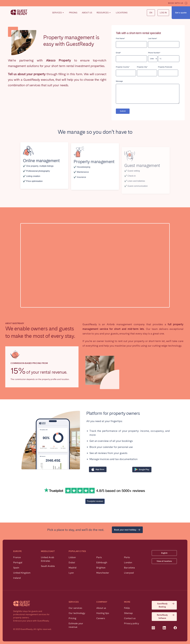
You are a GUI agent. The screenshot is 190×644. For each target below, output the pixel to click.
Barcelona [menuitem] (129, 568)
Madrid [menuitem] (73, 568)
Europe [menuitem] (17, 551)
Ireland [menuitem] (17, 578)
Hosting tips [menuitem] (103, 613)
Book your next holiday (127, 530)
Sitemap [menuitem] (128, 613)
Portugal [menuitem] (18, 562)
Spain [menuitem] (16, 568)
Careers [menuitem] (101, 618)
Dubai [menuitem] (72, 562)
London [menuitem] (128, 562)
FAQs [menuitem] (127, 608)
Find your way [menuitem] (61, 12)
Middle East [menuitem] (48, 551)
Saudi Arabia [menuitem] (48, 566)
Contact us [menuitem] (130, 618)
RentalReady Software (166, 616)
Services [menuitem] (58, 13)
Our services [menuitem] (75, 608)
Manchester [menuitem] (103, 573)
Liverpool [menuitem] (129, 573)
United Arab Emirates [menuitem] (47, 559)
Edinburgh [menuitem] (102, 562)
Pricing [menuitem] (73, 13)
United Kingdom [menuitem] (22, 573)
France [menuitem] (17, 557)
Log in (163, 13)
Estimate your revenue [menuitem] (76, 625)
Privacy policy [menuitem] (131, 623)
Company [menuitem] (102, 602)
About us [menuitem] (101, 608)
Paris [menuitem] (99, 557)
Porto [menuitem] (127, 557)
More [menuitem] (127, 602)
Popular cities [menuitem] (77, 551)
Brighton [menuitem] (101, 568)
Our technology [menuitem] (77, 613)
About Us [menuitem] (87, 13)
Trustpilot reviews (95, 501)
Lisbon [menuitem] (72, 557)
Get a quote (181, 13)
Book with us (178, 3)
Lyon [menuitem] (71, 573)
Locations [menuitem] (122, 13)
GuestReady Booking (166, 605)
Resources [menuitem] (104, 13)
